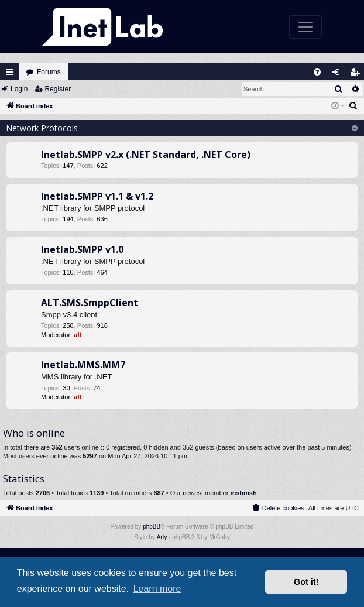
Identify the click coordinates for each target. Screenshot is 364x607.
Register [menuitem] (358, 75)
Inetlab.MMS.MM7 (83, 365)
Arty (162, 537)
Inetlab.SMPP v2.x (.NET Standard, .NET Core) (146, 155)
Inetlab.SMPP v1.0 (82, 249)
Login (19, 89)
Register (58, 89)
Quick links (9, 72)
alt (78, 335)
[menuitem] (317, 72)
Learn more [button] (157, 589)
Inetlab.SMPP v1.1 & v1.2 (97, 196)
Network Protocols (42, 128)
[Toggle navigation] (305, 27)
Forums (49, 72)
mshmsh (243, 493)
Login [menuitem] (339, 75)
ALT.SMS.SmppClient (90, 303)
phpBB (152, 527)
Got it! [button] (306, 582)
